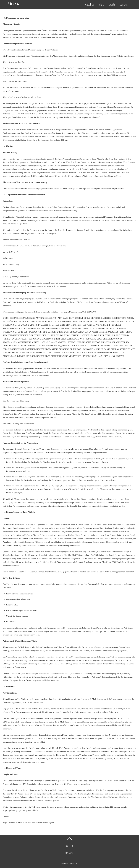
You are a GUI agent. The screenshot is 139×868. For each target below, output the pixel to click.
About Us (91, 4)
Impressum (65, 863)
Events (113, 4)
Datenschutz (74, 863)
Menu (103, 4)
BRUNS (68, 853)
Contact (125, 4)
